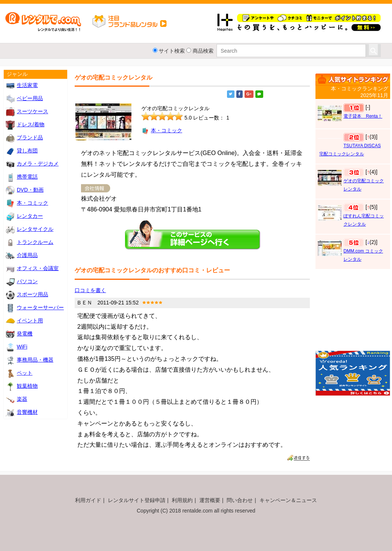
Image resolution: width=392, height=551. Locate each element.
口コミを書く (90, 290)
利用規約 (182, 500)
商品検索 (203, 51)
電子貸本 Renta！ (363, 116)
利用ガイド (88, 500)
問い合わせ (240, 500)
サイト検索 (172, 51)
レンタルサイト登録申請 (137, 500)
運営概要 (210, 500)
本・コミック (162, 130)
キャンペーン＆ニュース (288, 500)
